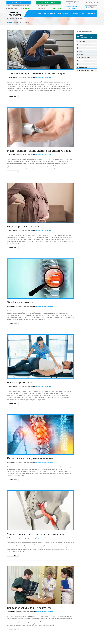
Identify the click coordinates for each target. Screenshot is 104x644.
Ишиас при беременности (24, 227)
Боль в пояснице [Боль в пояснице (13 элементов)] (83, 67)
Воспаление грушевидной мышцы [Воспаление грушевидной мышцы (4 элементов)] (87, 48)
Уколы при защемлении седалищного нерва (35, 534)
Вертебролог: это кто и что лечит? (29, 608)
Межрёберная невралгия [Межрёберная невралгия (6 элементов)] (85, 45)
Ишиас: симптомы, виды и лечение (30, 458)
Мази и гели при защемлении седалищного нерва (39, 151)
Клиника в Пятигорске (48, 3)
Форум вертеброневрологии (86, 70)
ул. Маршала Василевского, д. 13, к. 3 (19, 6)
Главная (10, 22)
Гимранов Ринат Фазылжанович (45, 77)
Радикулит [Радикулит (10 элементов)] (81, 54)
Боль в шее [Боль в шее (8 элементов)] (81, 61)
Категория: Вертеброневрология (24, 77)
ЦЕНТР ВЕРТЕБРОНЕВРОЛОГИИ (86, 36)
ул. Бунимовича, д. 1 (44, 6)
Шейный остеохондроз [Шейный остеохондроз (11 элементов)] (84, 58)
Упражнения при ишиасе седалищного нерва (36, 73)
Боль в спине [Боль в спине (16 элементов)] (82, 42)
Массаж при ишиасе (20, 383)
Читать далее (13, 97)
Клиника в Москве (19, 3)
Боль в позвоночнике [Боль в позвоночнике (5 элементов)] (84, 64)
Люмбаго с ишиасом (20, 302)
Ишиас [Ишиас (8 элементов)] (80, 51)
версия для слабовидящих (91, 7)
